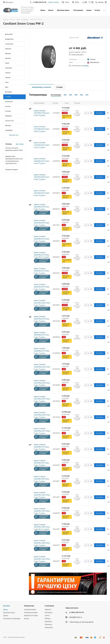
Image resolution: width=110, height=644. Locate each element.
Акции (26, 618)
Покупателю (29, 606)
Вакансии (48, 621)
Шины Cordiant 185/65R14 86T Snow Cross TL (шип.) (42, 177)
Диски (6, 616)
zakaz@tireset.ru (75, 617)
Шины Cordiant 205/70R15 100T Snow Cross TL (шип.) (42, 303)
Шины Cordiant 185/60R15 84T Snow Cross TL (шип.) (42, 207)
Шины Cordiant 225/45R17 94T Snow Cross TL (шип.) (41, 463)
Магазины (49, 613)
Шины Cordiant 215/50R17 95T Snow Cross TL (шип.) (41, 447)
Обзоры (48, 618)
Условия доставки (31, 613)
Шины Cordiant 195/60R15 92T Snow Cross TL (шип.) (42, 239)
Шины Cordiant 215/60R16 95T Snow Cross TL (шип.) (42, 351)
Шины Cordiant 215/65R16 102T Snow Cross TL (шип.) (42, 367)
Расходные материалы (12, 618)
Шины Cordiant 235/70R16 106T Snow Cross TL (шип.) (42, 415)
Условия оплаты (30, 610)
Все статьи (20, 144)
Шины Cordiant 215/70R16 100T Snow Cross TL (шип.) (42, 383)
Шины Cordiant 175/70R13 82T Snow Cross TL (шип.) (42, 129)
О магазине (49, 606)
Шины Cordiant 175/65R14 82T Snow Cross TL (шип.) (42, 145)
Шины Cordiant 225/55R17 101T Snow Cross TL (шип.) (42, 495)
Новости (48, 610)
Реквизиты (49, 627)
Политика (48, 624)
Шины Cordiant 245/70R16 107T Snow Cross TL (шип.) (42, 431)
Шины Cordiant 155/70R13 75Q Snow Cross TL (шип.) (42, 113)
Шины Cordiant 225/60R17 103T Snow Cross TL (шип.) (42, 511)
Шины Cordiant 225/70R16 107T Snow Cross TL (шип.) (42, 399)
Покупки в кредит (12, 170)
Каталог (7, 606)
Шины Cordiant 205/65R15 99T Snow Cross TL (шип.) (42, 287)
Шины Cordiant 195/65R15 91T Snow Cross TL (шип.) (42, 271)
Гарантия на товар (31, 616)
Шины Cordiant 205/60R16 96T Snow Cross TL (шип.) (42, 335)
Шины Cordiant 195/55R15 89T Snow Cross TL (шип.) (42, 223)
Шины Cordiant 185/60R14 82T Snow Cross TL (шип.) (42, 161)
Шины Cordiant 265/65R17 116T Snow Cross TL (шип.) (42, 559)
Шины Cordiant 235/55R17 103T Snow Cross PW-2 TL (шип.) (42, 527)
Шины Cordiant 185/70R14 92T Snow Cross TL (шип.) (42, 193)
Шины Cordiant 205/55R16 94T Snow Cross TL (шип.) (42, 319)
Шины (6, 610)
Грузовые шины (9, 613)
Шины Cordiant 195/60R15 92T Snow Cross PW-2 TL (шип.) (42, 255)
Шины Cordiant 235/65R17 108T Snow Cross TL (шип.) (42, 543)
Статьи (47, 616)
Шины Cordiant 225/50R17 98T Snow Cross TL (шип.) (41, 479)
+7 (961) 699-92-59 (76, 612)
